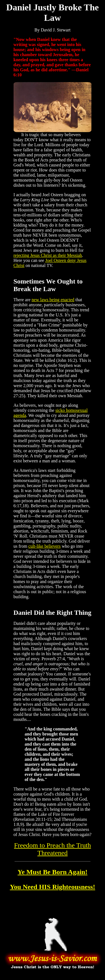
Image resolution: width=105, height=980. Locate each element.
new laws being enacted (53, 300)
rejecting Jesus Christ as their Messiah (48, 255)
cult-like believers (44, 546)
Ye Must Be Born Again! (53, 872)
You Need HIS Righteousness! (53, 887)
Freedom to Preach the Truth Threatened (53, 849)
